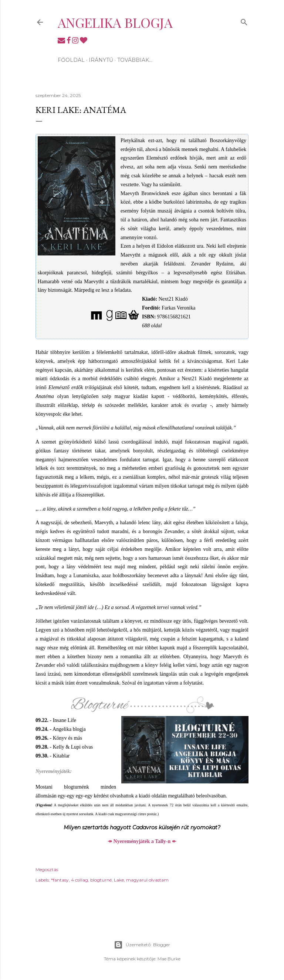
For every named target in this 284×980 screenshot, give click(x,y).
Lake (119, 880)
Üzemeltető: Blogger (142, 945)
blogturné (101, 880)
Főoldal (71, 60)
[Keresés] (244, 21)
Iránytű (101, 60)
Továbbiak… (135, 60)
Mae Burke (169, 959)
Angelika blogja (115, 22)
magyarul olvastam (147, 880)
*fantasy (60, 880)
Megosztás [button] (47, 869)
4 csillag (80, 880)
